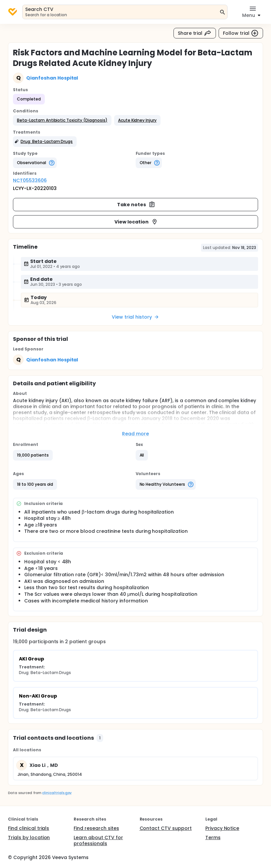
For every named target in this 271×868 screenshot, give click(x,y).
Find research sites (96, 828)
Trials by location (29, 837)
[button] (62, 120)
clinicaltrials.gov (57, 793)
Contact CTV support (166, 828)
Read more (135, 434)
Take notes (136, 205)
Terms (213, 837)
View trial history (135, 317)
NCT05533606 (30, 180)
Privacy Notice (222, 828)
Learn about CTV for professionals (98, 840)
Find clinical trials (29, 828)
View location (136, 222)
